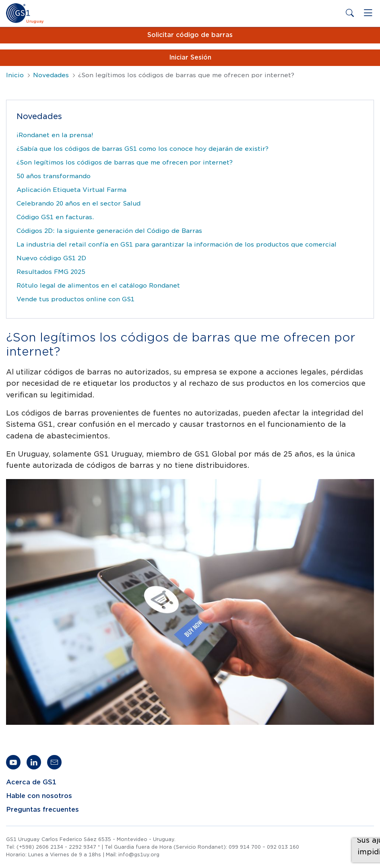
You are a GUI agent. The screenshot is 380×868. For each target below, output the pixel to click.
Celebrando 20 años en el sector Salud (78, 204)
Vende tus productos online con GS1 (75, 299)
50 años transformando (54, 176)
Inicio (15, 75)
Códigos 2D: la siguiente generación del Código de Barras (109, 231)
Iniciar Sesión (190, 58)
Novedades (51, 75)
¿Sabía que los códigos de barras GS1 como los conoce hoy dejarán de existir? (142, 149)
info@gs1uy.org (139, 855)
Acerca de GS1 (31, 782)
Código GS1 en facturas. (55, 217)
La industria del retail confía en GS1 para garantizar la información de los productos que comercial (177, 245)
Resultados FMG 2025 (51, 272)
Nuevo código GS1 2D (51, 258)
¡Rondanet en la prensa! (55, 135)
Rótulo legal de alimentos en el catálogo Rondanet (98, 286)
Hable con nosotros (39, 796)
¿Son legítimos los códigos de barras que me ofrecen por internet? (125, 162)
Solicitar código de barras (190, 35)
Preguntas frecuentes (42, 810)
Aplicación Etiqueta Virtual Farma (71, 190)
